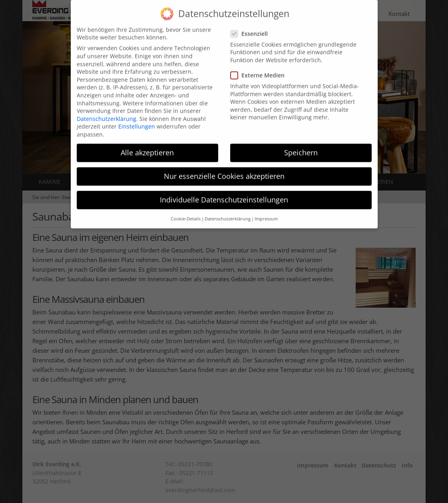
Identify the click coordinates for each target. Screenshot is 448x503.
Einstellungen (137, 119)
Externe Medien (260, 68)
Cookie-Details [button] (186, 211)
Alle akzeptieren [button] (147, 145)
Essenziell (252, 26)
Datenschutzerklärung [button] (228, 211)
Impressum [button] (266, 211)
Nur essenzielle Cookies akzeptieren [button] (224, 169)
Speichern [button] (301, 145)
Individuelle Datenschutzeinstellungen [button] (224, 192)
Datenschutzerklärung (107, 111)
